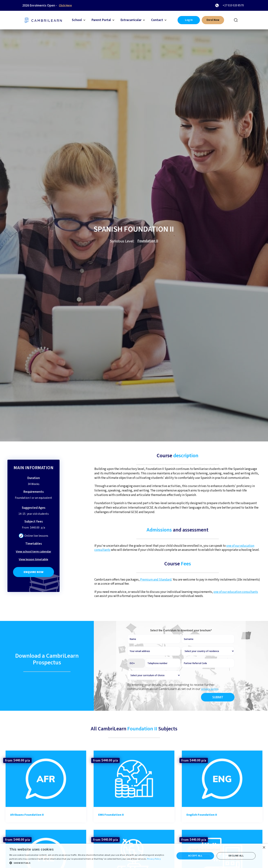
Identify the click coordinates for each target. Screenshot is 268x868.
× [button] (264, 848)
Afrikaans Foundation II (27, 826)
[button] (79, 20)
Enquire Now (33, 572)
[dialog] (134, 856)
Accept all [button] (195, 856)
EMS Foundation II (111, 826)
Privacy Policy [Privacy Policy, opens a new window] (154, 859)
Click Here (65, 5)
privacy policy (210, 700)
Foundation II (148, 241)
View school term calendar (33, 552)
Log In (189, 20)
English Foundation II (202, 826)
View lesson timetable (33, 559)
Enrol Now (213, 20)
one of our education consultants (236, 592)
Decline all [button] (236, 856)
